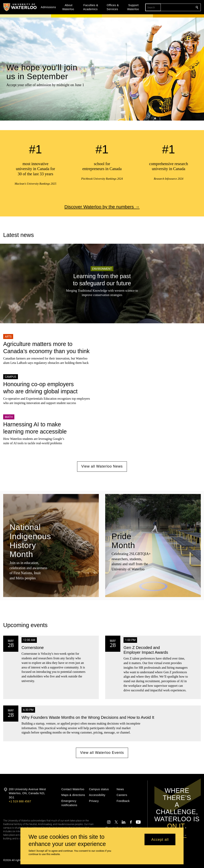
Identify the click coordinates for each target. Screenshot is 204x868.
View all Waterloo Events (102, 753)
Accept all (160, 839)
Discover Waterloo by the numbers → (102, 207)
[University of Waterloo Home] (20, 7)
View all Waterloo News (102, 467)
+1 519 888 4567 (20, 801)
